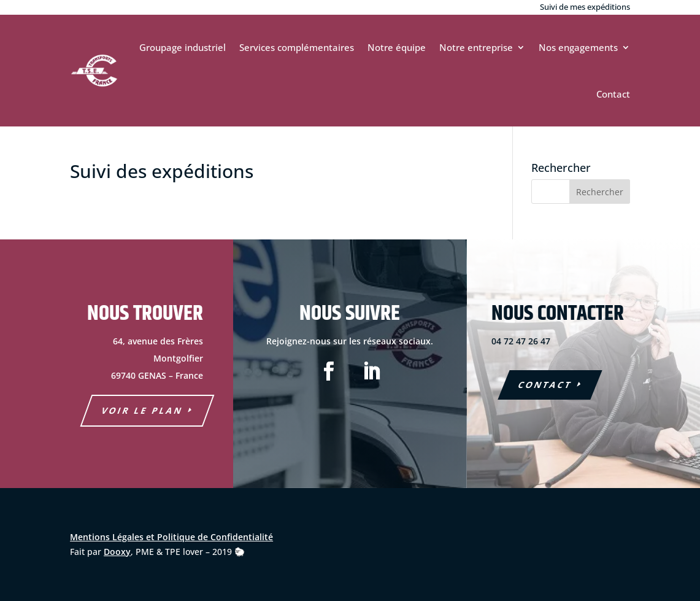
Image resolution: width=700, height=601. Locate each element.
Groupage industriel (183, 47)
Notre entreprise (476, 47)
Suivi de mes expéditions (585, 7)
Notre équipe (397, 47)
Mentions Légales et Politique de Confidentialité (171, 537)
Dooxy (117, 552)
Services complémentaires (297, 47)
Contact (613, 94)
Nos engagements (578, 47)
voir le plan (143, 410)
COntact (545, 385)
